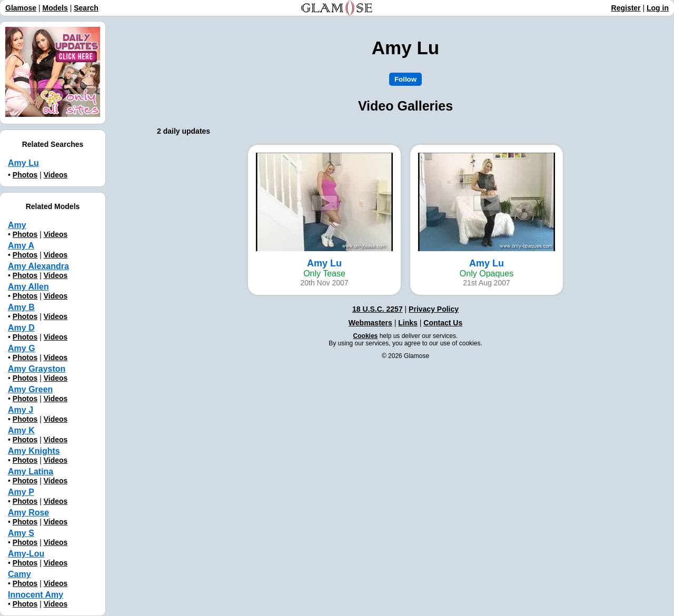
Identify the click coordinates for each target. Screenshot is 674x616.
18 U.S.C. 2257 (378, 309)
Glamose (21, 8)
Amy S (21, 533)
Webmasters (370, 323)
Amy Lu (23, 163)
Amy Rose (28, 513)
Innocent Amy (36, 595)
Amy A (21, 246)
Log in (658, 8)
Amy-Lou (26, 554)
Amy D (21, 328)
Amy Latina (31, 471)
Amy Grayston (37, 369)
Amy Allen (28, 287)
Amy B (21, 307)
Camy (19, 574)
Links (408, 323)
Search (86, 8)
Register (626, 8)
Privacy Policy (434, 309)
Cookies (366, 336)
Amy (17, 225)
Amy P (21, 492)
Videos (56, 175)
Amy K (21, 430)
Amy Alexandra (38, 266)
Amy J (21, 410)
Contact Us (443, 323)
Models (55, 8)
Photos (25, 175)
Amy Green (30, 389)
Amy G (22, 348)
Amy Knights (34, 451)
